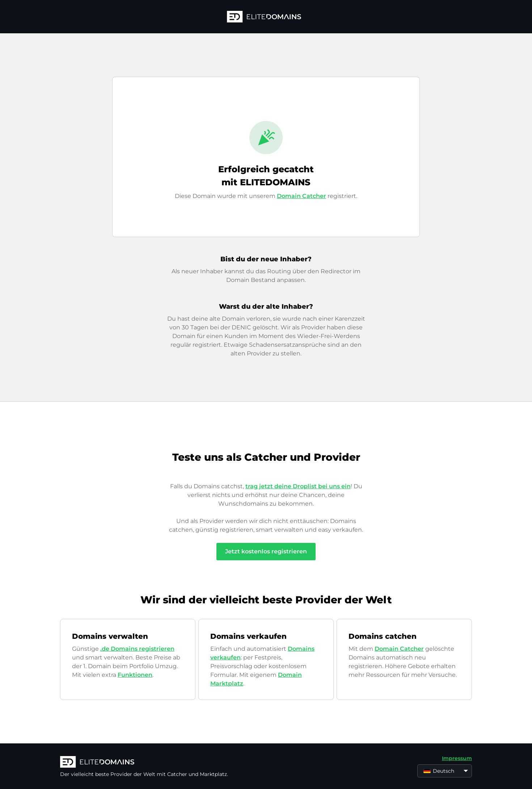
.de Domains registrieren (137, 649)
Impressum (457, 758)
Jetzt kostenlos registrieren (266, 551)
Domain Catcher (301, 196)
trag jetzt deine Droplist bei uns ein (298, 486)
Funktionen (135, 675)
